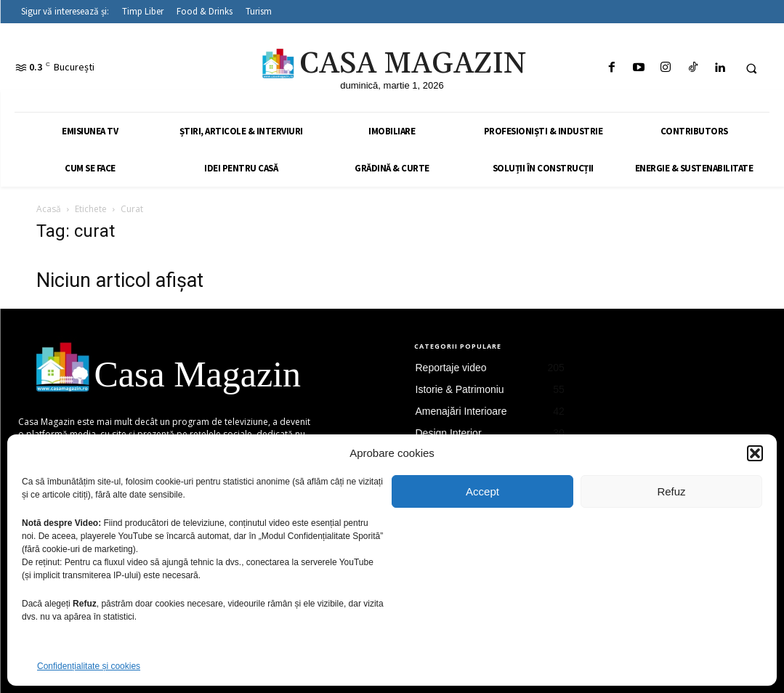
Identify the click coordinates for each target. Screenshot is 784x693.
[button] (755, 453)
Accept (482, 491)
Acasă (49, 209)
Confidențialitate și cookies (89, 666)
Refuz (671, 491)
